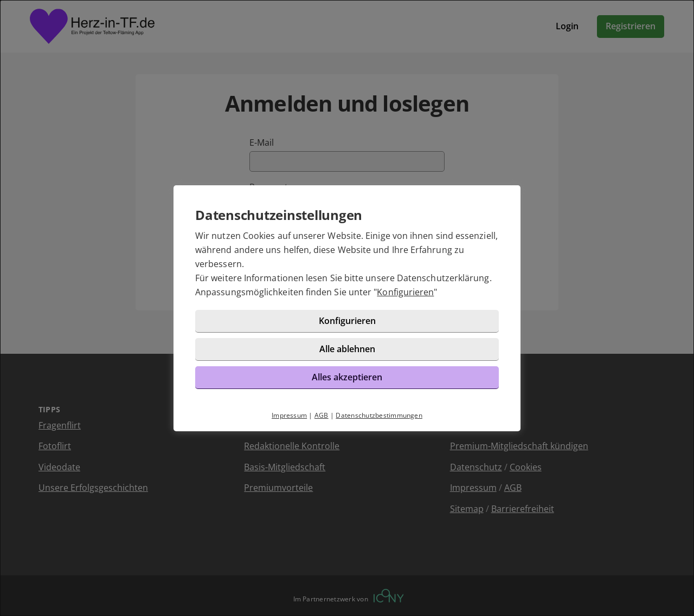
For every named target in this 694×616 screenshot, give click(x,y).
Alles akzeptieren (347, 377)
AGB (322, 415)
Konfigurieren (405, 292)
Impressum (289, 415)
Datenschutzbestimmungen (379, 415)
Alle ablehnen (347, 349)
